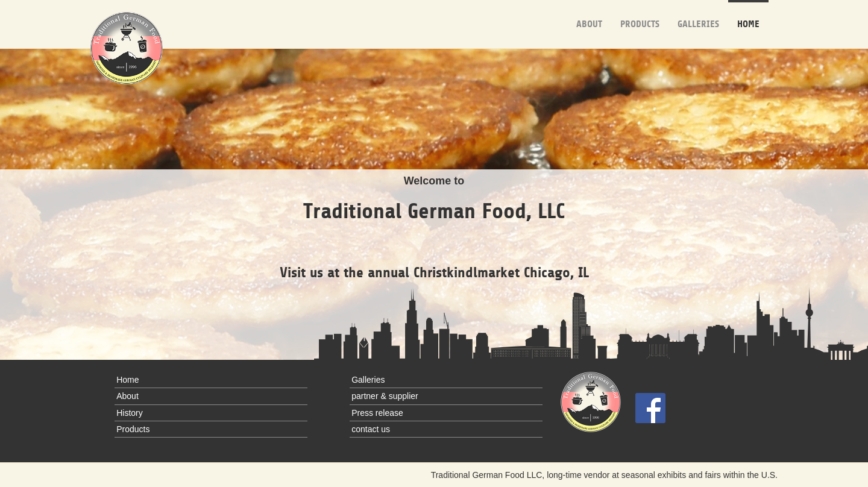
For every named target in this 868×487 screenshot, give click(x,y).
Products (640, 15)
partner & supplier (385, 396)
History (130, 413)
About (589, 15)
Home (748, 15)
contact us (371, 429)
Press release (377, 413)
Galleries (698, 15)
